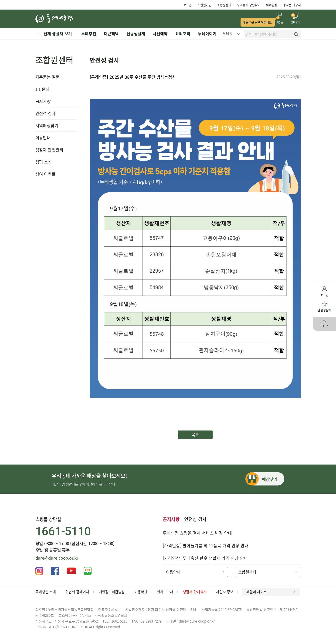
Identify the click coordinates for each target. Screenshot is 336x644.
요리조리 (183, 33)
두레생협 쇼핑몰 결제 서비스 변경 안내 (197, 533)
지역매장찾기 (47, 126)
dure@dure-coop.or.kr (57, 558)
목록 (195, 435)
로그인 (187, 5)
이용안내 (43, 138)
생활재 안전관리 (49, 150)
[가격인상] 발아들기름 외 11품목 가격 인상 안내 (206, 546)
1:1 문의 (42, 89)
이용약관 (141, 592)
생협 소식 (44, 162)
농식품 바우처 (292, 5)
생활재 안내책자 (195, 592)
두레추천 (89, 33)
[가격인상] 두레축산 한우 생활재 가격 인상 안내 (205, 558)
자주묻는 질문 (47, 77)
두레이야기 (207, 33)
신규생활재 (136, 33)
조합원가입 (204, 5)
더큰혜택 (111, 33)
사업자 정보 (225, 592)
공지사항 (43, 101)
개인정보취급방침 (112, 592)
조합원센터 (224, 5)
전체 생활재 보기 (54, 33)
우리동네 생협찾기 (249, 5)
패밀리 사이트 (272, 592)
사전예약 (160, 33)
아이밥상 (272, 5)
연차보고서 (165, 592)
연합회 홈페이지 (77, 592)
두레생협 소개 (46, 592)
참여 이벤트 (46, 174)
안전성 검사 (46, 113)
